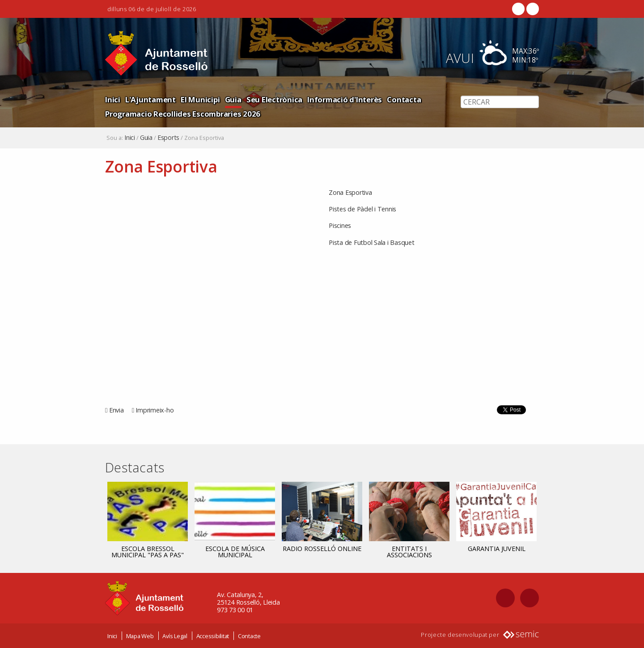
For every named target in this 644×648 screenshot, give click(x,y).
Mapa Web (140, 636)
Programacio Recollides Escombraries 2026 (183, 114)
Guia (233, 99)
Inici (113, 99)
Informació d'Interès (345, 99)
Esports (168, 138)
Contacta (404, 99)
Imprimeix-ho (155, 410)
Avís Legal (175, 636)
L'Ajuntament (150, 99)
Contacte (249, 636)
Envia (117, 410)
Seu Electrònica (274, 99)
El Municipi (200, 99)
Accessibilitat (213, 636)
